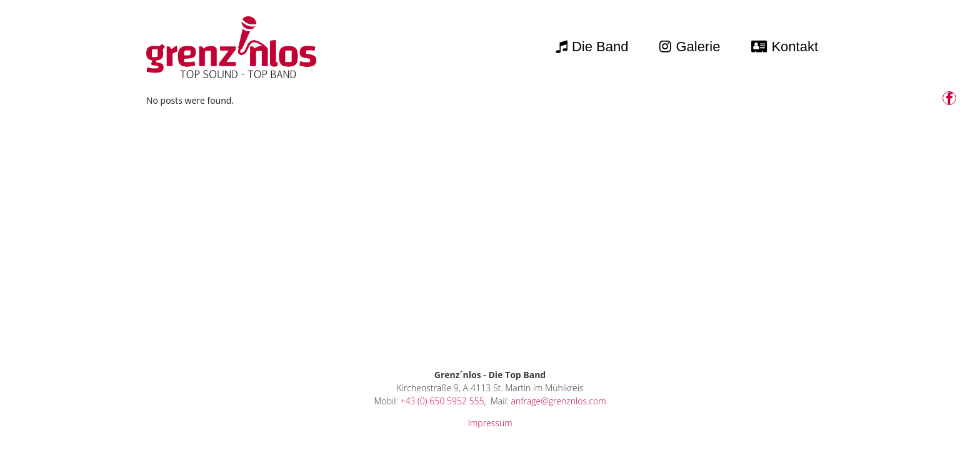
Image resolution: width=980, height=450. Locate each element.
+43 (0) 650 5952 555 (442, 401)
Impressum (490, 423)
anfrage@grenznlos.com (559, 401)
